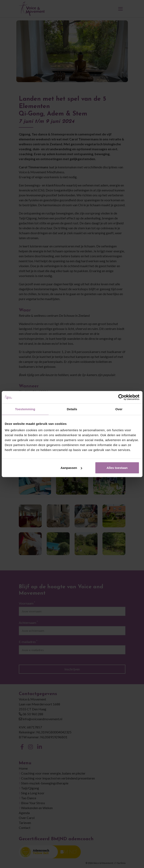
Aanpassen (71, 468)
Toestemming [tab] (25, 409)
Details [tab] (72, 409)
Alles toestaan (117, 468)
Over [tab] (119, 409)
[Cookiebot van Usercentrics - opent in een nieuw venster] (121, 397)
